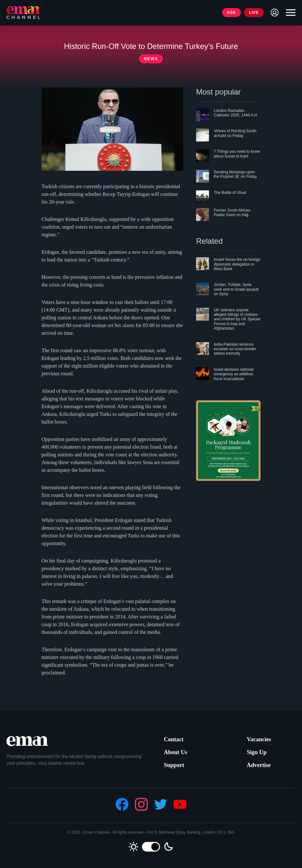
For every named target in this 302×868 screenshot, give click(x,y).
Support (174, 765)
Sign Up (257, 752)
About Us (176, 752)
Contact (174, 739)
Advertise (259, 765)
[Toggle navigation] (289, 13)
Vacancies (259, 739)
